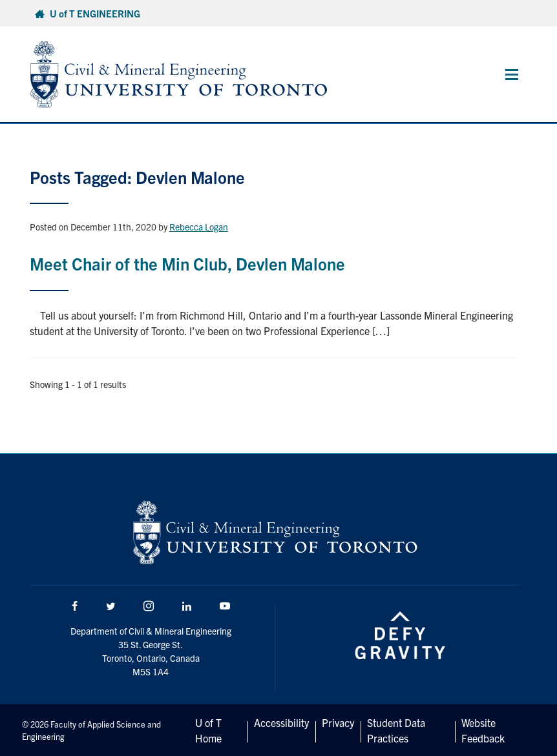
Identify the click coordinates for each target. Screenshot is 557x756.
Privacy (338, 722)
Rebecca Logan (199, 227)
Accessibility (281, 722)
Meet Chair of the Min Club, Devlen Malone (187, 263)
